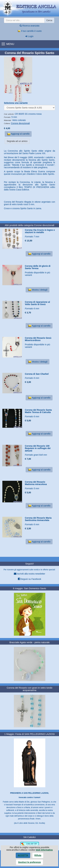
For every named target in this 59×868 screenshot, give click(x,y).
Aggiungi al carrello (18, 134)
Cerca (49, 20)
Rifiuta (38, 855)
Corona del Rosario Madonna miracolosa (36, 483)
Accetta (23, 855)
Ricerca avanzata (29, 26)
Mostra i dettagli (38, 290)
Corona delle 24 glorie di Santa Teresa (38, 267)
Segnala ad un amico (17, 141)
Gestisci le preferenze (29, 862)
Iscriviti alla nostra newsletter (29, 574)
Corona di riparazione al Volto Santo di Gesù (37, 303)
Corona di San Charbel (37, 374)
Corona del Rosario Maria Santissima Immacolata (38, 519)
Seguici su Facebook (30, 579)
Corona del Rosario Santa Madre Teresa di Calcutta (38, 411)
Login (29, 36)
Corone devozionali (20, 123)
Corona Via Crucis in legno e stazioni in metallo (40, 231)
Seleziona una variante (16, 103)
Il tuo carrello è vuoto (30, 31)
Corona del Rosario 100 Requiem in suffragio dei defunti (38, 448)
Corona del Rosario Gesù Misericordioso (38, 339)
